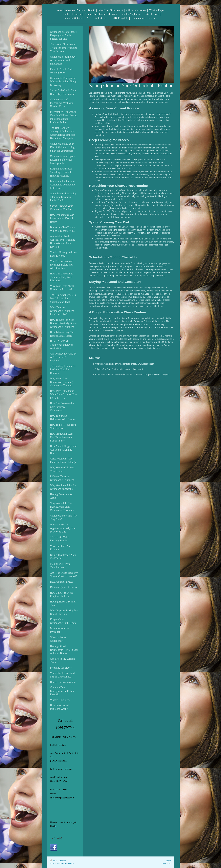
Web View (167, 864)
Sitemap (62, 861)
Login (169, 861)
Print (54, 861)
